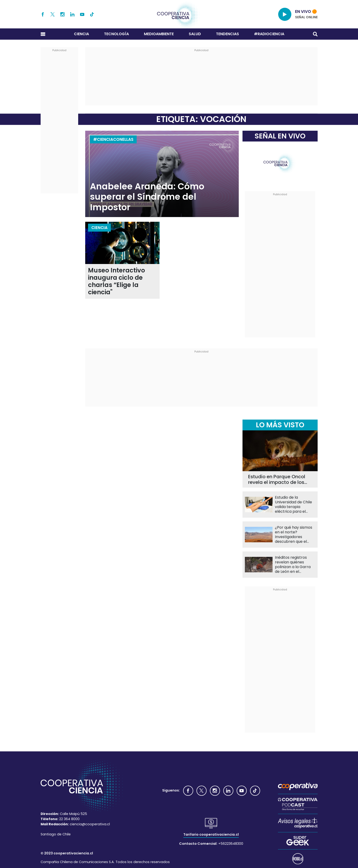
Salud (195, 34)
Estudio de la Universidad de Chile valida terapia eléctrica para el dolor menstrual (293, 505)
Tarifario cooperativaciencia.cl (211, 834)
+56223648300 (231, 844)
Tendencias (227, 34)
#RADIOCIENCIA (269, 34)
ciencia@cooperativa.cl (90, 824)
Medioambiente (159, 34)
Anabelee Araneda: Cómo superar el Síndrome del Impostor (147, 197)
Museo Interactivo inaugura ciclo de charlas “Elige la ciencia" (117, 281)
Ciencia (81, 34)
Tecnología (116, 34)
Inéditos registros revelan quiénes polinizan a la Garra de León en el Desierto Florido (293, 565)
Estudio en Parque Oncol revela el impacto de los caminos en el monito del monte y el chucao (277, 479)
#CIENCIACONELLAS (113, 139)
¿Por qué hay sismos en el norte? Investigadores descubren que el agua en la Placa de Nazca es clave (294, 535)
